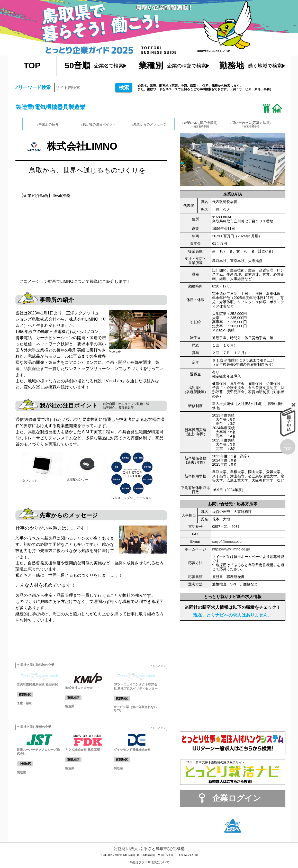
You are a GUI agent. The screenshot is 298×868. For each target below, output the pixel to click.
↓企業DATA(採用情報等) (200, 124)
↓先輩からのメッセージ (149, 124)
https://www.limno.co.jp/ (231, 549)
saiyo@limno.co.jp (227, 541)
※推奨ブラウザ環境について (149, 862)
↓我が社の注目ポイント (98, 124)
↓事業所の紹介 (48, 124)
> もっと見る (158, 666)
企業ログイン (237, 798)
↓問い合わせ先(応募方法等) (250, 124)
